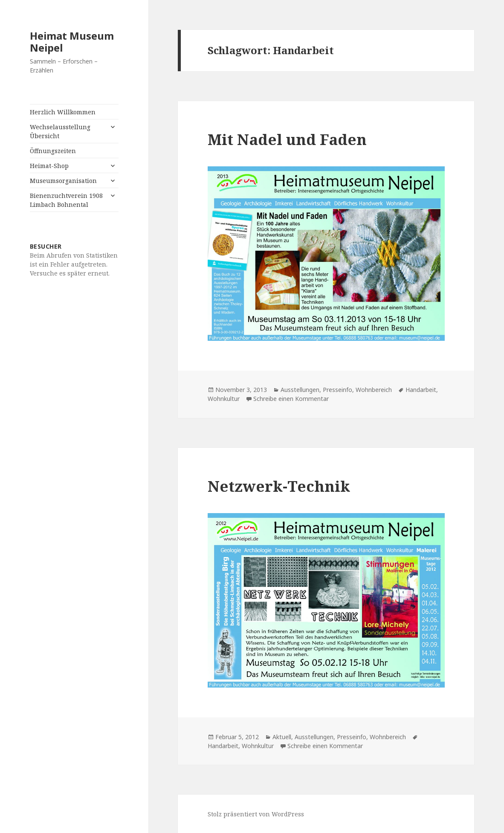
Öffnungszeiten (53, 151)
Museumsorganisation (63, 181)
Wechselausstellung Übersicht (60, 131)
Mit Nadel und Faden (287, 139)
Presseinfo (337, 390)
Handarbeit (421, 390)
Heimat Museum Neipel (72, 42)
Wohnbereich (374, 390)
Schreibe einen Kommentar (291, 399)
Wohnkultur (224, 399)
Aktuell (282, 737)
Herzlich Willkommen (63, 112)
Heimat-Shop (49, 166)
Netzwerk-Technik (279, 486)
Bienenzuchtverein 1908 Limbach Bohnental (66, 200)
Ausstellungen (300, 390)
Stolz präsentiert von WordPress (256, 814)
